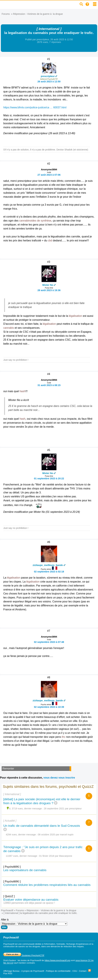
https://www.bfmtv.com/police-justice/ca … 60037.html (35, 107)
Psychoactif (7, 910)
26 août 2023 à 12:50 (49, 82)
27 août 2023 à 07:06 (49, 175)
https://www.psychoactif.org (57, 960)
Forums (6, 14)
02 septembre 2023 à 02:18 (49, 572)
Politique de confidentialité (58, 971)
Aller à (34, 924)
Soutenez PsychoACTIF (24, 955)
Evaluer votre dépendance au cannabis (31, 900)
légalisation (75, 316)
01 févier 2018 (47, 856)
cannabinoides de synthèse (35, 221)
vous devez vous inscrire (59, 778)
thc (63, 737)
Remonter (8, 769)
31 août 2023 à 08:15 (49, 385)
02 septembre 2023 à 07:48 (49, 642)
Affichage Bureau (11, 971)
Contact (83, 971)
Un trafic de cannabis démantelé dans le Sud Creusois (42, 826)
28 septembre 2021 (54, 809)
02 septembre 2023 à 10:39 (49, 707)
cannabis (9, 328)
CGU (75, 971)
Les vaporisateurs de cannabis (25, 870)
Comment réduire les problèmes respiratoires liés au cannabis (47, 885)
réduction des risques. (74, 946)
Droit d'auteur (10, 960)
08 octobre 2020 (47, 835)
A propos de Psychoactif (33, 971)
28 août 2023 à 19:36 (49, 290)
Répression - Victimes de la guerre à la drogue (38, 14)
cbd (50, 240)
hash (23, 391)
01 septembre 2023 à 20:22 (49, 478)
